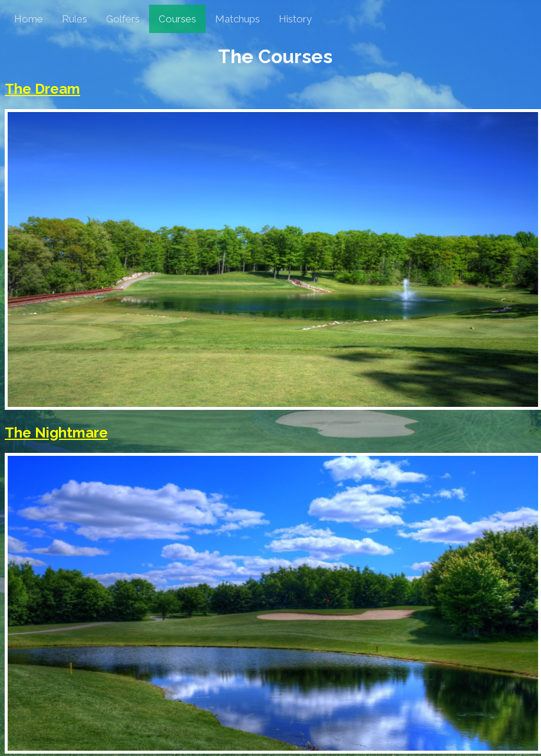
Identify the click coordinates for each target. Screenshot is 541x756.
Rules (75, 19)
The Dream (42, 89)
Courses (177, 19)
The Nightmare (56, 433)
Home (29, 19)
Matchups (237, 19)
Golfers (123, 19)
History (295, 19)
